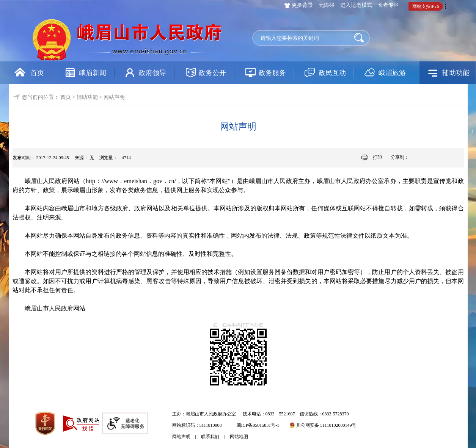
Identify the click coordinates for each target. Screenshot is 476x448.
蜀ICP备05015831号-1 (258, 425)
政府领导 (152, 73)
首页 (37, 73)
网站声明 (181, 437)
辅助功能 (456, 73)
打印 (377, 157)
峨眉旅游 (392, 73)
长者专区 (388, 5)
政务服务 (272, 73)
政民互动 (332, 73)
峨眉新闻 (93, 73)
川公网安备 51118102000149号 (323, 425)
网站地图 (239, 437)
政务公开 (212, 73)
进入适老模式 (356, 5)
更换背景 (302, 5)
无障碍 (327, 5)
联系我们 (210, 437)
